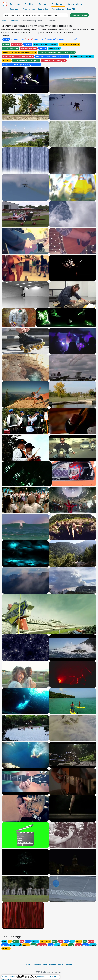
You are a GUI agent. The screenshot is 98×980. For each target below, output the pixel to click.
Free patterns (58, 9)
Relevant (52, 39)
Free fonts (44, 4)
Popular (61, 39)
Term (45, 965)
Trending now (18, 39)
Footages (14, 21)
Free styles (43, 9)
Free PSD (71, 9)
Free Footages (58, 4)
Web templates (75, 4)
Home (5, 21)
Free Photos (30, 4)
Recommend (40, 39)
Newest (29, 39)
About (60, 965)
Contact (68, 965)
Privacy (53, 965)
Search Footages (11, 15)
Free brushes (29, 9)
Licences (37, 965)
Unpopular (72, 39)
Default (6, 39)
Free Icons (15, 9)
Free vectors (16, 4)
